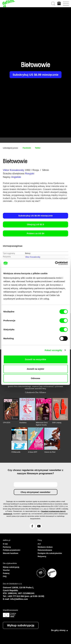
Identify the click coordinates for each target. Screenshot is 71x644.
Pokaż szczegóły (53, 350)
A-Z (39, 544)
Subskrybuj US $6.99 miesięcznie (36, 75)
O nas (5, 544)
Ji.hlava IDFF (33, 452)
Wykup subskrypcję (21, 625)
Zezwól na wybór (35, 369)
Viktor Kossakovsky (14, 170)
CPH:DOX (7, 423)
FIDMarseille (16, 452)
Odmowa (35, 378)
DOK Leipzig (57, 423)
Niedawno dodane (45, 547)
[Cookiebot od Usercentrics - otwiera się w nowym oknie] (55, 263)
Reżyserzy (42, 556)
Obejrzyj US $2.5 (36, 224)
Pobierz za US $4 (35, 233)
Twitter (38, 148)
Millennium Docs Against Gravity (42, 424)
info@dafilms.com (19, 599)
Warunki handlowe (11, 553)
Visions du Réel (50, 452)
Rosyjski (30, 174)
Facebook (27, 148)
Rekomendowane (45, 550)
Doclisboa (23, 423)
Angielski (16, 177)
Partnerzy (7, 547)
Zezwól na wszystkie (36, 359)
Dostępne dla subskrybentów (50, 553)
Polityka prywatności (12, 550)
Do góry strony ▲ (60, 630)
